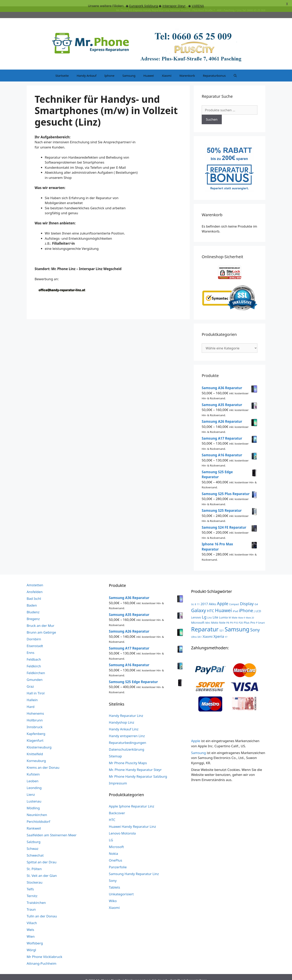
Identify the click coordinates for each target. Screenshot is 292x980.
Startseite (62, 69)
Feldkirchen (36, 666)
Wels (30, 923)
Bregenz (33, 612)
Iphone (109, 69)
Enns (31, 646)
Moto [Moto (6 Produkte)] (215, 616)
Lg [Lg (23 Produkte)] (204, 611)
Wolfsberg (35, 937)
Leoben (33, 775)
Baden (32, 599)
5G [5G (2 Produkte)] (193, 598)
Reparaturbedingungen (127, 736)
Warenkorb (187, 69)
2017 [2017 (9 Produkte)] (204, 598)
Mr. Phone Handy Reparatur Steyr (135, 763)
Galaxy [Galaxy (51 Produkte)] (199, 604)
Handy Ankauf (86, 69)
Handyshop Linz (121, 716)
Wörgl (31, 944)
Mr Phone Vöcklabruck (44, 950)
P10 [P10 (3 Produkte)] (236, 616)
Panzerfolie (118, 861)
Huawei (149, 69)
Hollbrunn (35, 714)
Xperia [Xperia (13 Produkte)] (219, 630)
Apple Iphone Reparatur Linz (131, 800)
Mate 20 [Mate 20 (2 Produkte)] (250, 611)
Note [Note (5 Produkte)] (222, 616)
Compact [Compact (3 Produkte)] (234, 598)
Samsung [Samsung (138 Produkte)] (237, 623)
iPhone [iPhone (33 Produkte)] (246, 604)
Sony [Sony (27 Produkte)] (255, 623)
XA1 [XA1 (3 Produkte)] (200, 630)
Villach (32, 917)
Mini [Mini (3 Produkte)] (208, 616)
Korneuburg (36, 754)
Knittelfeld (35, 748)
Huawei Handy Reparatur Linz (132, 820)
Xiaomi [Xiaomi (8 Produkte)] (207, 630)
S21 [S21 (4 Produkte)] (222, 624)
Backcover (117, 807)
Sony (113, 874)
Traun (31, 903)
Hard (31, 700)
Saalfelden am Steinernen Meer (52, 829)
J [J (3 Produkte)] (254, 605)
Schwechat (35, 849)
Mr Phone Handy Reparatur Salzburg (138, 770)
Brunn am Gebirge (41, 626)
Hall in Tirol (36, 687)
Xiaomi (167, 69)
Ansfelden (35, 585)
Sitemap (115, 750)
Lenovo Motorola (122, 827)
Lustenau (34, 795)
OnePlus (115, 854)
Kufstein (33, 768)
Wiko (113, 894)
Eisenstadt (35, 639)
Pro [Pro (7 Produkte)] (253, 616)
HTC (112, 813)
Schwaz (33, 842)
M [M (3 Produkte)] (230, 611)
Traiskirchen (36, 896)
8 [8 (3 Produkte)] (195, 598)
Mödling (33, 802)
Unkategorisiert (121, 888)
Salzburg (34, 835)
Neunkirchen (37, 808)
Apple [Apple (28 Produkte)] (223, 597)
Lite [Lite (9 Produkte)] (215, 611)
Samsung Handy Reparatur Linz (134, 867)
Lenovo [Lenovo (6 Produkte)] (196, 611)
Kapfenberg (36, 727)
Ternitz (32, 889)
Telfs (30, 883)
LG (111, 834)
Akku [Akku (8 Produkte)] (212, 598)
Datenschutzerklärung (127, 743)
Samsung (129, 69)
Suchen (212, 113)
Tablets (114, 881)
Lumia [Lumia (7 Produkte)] (223, 611)
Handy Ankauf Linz (124, 723)
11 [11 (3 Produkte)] (198, 598)
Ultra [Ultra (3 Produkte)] (194, 630)
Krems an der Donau (43, 761)
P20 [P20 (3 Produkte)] (241, 616)
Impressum (118, 777)
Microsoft (116, 840)
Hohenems (35, 707)
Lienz (31, 788)
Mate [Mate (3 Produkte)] (235, 611)
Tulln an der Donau (42, 910)
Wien (31, 930)
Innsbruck (35, 721)
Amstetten (35, 579)
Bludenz (33, 606)
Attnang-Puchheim (41, 957)
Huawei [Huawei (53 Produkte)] (223, 604)
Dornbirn (34, 633)
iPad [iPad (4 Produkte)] (235, 605)
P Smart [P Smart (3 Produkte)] (260, 616)
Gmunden (35, 673)
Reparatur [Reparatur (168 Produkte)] (205, 623)
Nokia (113, 847)
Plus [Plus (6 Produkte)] (247, 616)
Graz (30, 680)
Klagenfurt (35, 734)
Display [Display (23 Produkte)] (247, 597)
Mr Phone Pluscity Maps (128, 757)
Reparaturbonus (214, 69)
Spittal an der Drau (42, 856)
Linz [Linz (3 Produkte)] (209, 611)
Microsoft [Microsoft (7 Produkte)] (198, 616)
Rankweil (34, 822)
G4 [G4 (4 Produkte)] (256, 598)
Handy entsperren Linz (127, 729)
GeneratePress (196, 974)
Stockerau (35, 876)
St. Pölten (34, 862)
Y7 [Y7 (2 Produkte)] (226, 631)
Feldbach (34, 653)
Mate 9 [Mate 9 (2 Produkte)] (242, 611)
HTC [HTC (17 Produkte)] (210, 604)
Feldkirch (34, 660)
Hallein (32, 694)
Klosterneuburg (39, 741)
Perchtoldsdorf (38, 815)
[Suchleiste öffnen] (235, 69)
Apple (196, 734)
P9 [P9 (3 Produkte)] (231, 616)
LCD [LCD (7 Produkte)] (258, 605)
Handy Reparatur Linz (126, 709)
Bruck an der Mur (40, 619)
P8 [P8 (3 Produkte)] (228, 616)
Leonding (34, 781)
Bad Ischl (34, 592)
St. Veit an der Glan (42, 869)
